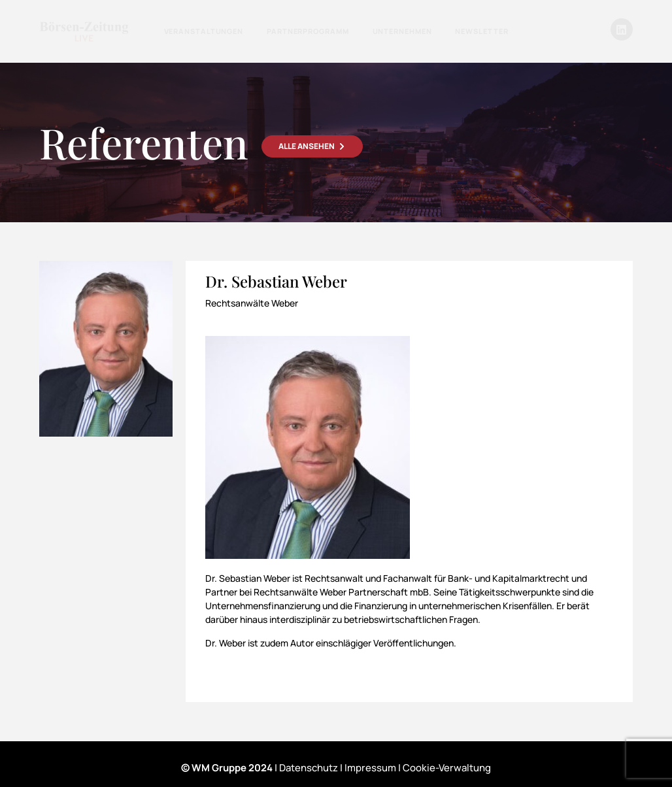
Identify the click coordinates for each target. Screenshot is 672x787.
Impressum (370, 768)
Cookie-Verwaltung (447, 768)
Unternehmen (402, 31)
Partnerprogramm (308, 31)
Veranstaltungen (204, 31)
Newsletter (481, 31)
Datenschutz (309, 768)
